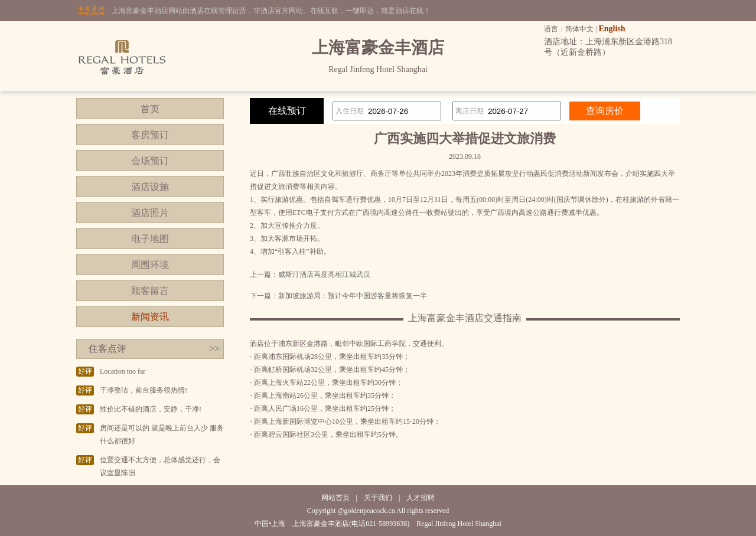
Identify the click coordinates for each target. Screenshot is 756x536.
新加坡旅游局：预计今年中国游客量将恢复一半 (353, 296)
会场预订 (150, 161)
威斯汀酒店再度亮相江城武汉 (324, 274)
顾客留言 (150, 291)
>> (214, 349)
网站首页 (335, 498)
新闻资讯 (150, 317)
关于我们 (378, 498)
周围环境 (150, 265)
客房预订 (150, 135)
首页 (150, 109)
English (612, 29)
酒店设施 (150, 187)
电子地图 (150, 239)
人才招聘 (421, 498)
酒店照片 (150, 213)
